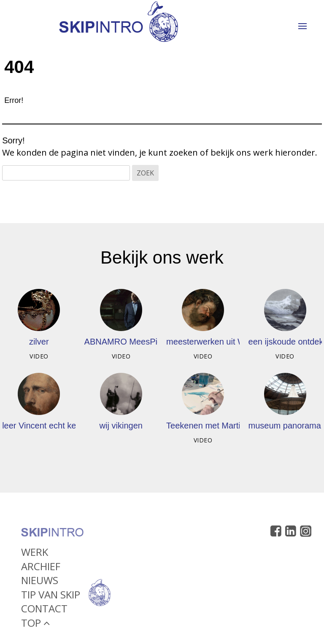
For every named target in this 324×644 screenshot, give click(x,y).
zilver (39, 342)
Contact (44, 611)
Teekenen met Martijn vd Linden (226, 426)
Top (35, 626)
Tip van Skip (51, 597)
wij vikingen (121, 426)
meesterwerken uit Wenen (215, 342)
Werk (35, 555)
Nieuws (40, 583)
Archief (41, 569)
